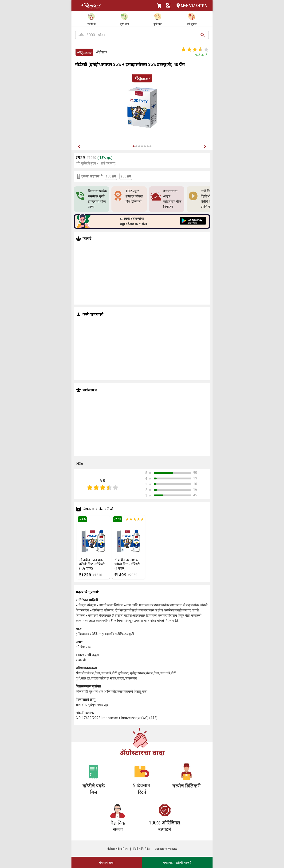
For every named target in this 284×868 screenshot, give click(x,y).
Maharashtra (190, 6)
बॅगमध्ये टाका (107, 863)
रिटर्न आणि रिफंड (141, 849)
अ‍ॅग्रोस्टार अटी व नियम (117, 849)
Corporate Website (166, 849)
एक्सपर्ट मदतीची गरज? (177, 863)
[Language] (169, 6)
